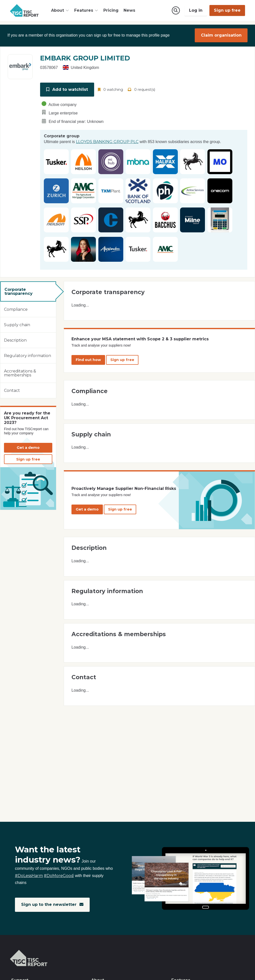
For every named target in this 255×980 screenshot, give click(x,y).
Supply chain (17, 324)
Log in (196, 10)
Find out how (88, 359)
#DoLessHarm (29, 876)
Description (15, 339)
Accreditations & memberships (20, 372)
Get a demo (28, 447)
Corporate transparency (19, 291)
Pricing (111, 10)
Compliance (16, 309)
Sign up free (227, 10)
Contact (12, 390)
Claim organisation (221, 35)
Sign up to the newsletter (52, 905)
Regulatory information (28, 355)
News (129, 10)
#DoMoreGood (59, 876)
